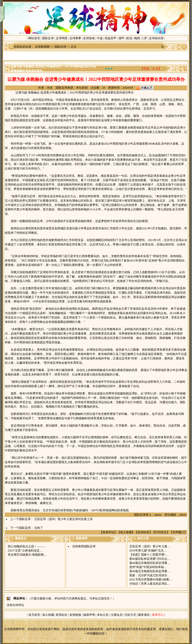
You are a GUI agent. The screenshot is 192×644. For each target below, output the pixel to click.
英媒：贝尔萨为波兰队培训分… (150, 575)
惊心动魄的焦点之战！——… (27, 546)
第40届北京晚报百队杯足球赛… (150, 563)
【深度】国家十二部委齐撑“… (149, 555)
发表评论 (108, 532)
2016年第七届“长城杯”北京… (148, 551)
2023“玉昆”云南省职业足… (25, 551)
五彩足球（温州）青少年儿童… (150, 546)
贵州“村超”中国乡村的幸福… (148, 567)
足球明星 (62, 38)
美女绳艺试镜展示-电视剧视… (27, 555)
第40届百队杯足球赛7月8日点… (150, 559)
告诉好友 (143, 532)
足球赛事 (75, 38)
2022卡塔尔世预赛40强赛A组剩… (151, 579)
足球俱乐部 (156, 38)
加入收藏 (126, 532)
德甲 (122, 38)
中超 (100, 38)
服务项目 (144, 615)
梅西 (137, 38)
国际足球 (48, 38)
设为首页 (34, 615)
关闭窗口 (178, 532)
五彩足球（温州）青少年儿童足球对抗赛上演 (63, 519)
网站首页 (34, 38)
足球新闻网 (42, 47)
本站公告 (103, 615)
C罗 (145, 38)
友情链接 (75, 615)
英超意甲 (111, 38)
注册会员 (117, 615)
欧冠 (129, 38)
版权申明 (89, 615)
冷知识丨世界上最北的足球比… (150, 584)
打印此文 (161, 532)
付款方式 (131, 615)
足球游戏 (89, 38)
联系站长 (62, 615)
